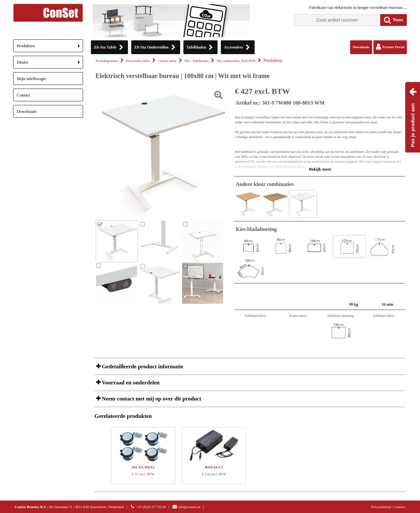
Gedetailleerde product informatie (142, 367)
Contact (23, 95)
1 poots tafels (167, 61)
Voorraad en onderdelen (130, 383)
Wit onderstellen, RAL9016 (236, 61)
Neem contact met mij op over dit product (151, 399)
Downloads (27, 111)
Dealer (50, 64)
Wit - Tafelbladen (197, 61)
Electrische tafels (138, 61)
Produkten (50, 48)
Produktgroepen (107, 61)
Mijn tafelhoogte (31, 79)
